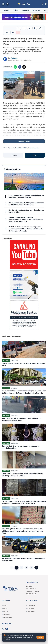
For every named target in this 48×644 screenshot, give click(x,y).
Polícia (15, 10)
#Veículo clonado (33, 148)
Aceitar (40, 637)
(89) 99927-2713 (31, 593)
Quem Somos (31, 605)
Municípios (36, 10)
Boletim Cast (30, 611)
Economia (25, 10)
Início (35, 155)
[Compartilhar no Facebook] (20, 67)
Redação (14, 58)
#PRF (25, 148)
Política (6, 10)
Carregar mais (24, 141)
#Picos (10, 148)
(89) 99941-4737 (31, 588)
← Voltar (13, 155)
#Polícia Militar (17, 148)
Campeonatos (7, 617)
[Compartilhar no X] (24, 67)
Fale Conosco (31, 608)
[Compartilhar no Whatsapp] (15, 67)
